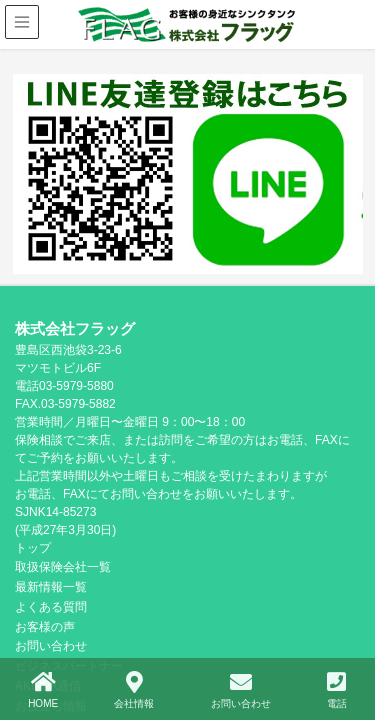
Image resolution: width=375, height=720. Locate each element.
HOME (43, 690)
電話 (337, 690)
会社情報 (134, 690)
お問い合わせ (241, 690)
